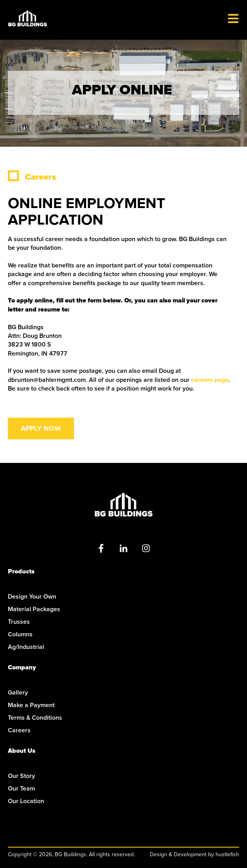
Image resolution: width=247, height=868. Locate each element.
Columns (20, 634)
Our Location (26, 801)
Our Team (21, 788)
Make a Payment (31, 705)
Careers (19, 730)
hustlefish (227, 854)
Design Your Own (32, 596)
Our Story (21, 776)
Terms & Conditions (35, 718)
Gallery (18, 692)
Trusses (19, 622)
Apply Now (41, 428)
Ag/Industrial (26, 647)
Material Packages (34, 609)
